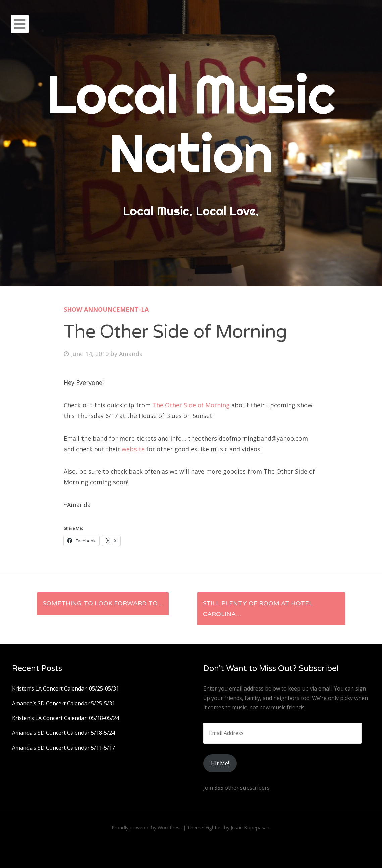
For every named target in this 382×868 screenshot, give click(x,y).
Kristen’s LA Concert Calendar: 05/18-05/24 (66, 718)
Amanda (131, 354)
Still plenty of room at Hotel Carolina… (258, 609)
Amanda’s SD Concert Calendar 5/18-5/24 (64, 733)
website (133, 449)
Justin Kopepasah (250, 828)
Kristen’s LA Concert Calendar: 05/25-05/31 (66, 688)
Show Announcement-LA (106, 309)
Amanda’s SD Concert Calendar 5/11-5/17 (64, 748)
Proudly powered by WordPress (147, 828)
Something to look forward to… (103, 603)
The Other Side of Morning (191, 405)
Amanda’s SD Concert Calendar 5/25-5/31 (64, 703)
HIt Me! (220, 763)
